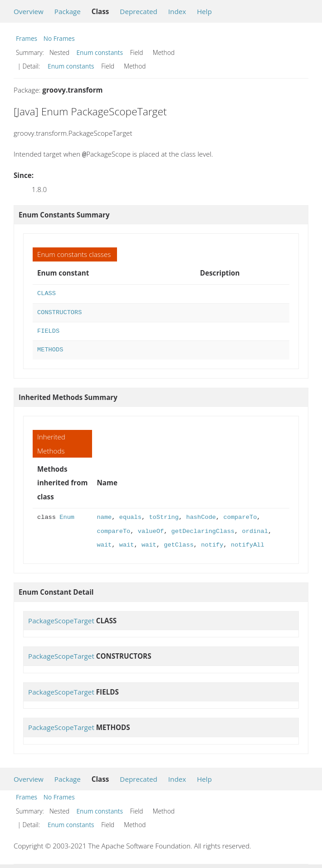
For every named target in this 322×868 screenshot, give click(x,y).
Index (177, 11)
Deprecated (139, 11)
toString (164, 516)
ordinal (255, 530)
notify (212, 544)
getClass (179, 544)
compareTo (240, 516)
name (105, 516)
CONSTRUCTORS (59, 312)
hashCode (201, 516)
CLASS (46, 293)
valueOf (151, 530)
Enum (67, 516)
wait (105, 544)
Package (68, 11)
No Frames (59, 38)
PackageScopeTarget (61, 620)
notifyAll (248, 544)
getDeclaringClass (203, 530)
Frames (27, 38)
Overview (29, 11)
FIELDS (48, 330)
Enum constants (100, 52)
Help (204, 11)
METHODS (50, 349)
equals (130, 516)
